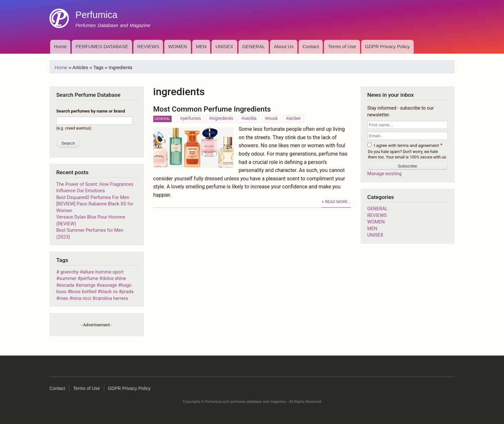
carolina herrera (112, 298)
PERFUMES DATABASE (102, 47)
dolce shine (114, 278)
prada (128, 292)
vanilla (250, 118)
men (64, 298)
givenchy (69, 272)
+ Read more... (336, 202)
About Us (284, 47)
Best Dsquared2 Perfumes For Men (93, 197)
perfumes (192, 118)
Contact (311, 47)
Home (60, 47)
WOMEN (178, 47)
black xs (109, 292)
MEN (201, 47)
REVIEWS (148, 47)
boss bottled (83, 292)
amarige (87, 285)
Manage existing (385, 174)
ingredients (222, 118)
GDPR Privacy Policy (388, 47)
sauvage (108, 285)
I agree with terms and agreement (406, 145)
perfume (90, 278)
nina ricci (82, 298)
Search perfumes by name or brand (91, 111)
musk (272, 118)
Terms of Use (342, 47)
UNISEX (224, 47)
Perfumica (96, 15)
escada (67, 285)
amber (295, 118)
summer (68, 278)
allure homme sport (103, 272)
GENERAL (253, 47)
